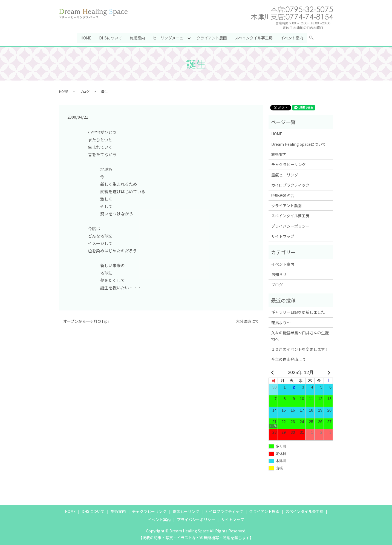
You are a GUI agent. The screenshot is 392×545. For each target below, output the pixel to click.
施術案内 (137, 38)
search (314, 39)
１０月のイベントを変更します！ (300, 349)
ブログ (85, 91)
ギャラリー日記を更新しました (298, 312)
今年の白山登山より (289, 359)
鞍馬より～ (281, 323)
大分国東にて (247, 321)
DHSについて (111, 38)
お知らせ (279, 274)
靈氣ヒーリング (285, 175)
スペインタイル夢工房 (254, 38)
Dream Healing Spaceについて (299, 144)
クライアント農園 (212, 38)
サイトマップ (283, 236)
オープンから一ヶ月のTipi (86, 321)
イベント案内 (292, 38)
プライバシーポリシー (290, 226)
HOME (86, 38)
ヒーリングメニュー (170, 38)
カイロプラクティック (290, 185)
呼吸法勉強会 (283, 195)
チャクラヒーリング (289, 164)
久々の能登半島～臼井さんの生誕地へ (300, 336)
